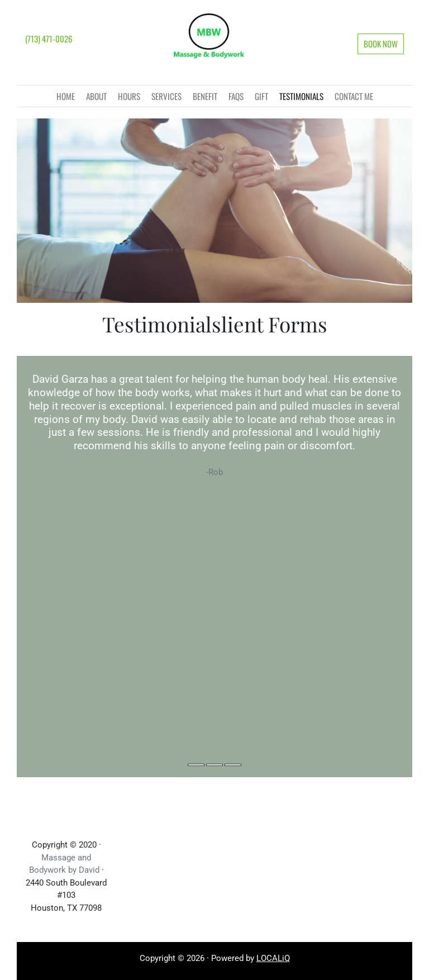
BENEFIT (205, 96)
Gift (261, 96)
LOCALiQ (273, 958)
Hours (129, 96)
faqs (236, 96)
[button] (381, 44)
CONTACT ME (354, 96)
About (96, 96)
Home (66, 96)
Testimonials (301, 96)
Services (166, 96)
